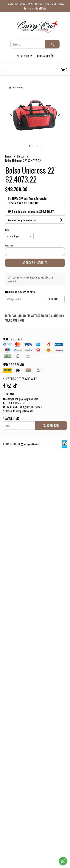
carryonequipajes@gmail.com (20, 399)
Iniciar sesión (45, 56)
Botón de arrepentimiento (18, 411)
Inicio (9, 156)
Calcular (53, 299)
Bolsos (21, 156)
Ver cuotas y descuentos (22, 220)
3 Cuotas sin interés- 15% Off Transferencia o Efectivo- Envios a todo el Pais (35, 6)
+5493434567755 (14, 403)
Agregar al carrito (35, 263)
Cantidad (9, 246)
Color (7, 230)
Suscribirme (51, 425)
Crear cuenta (24, 56)
